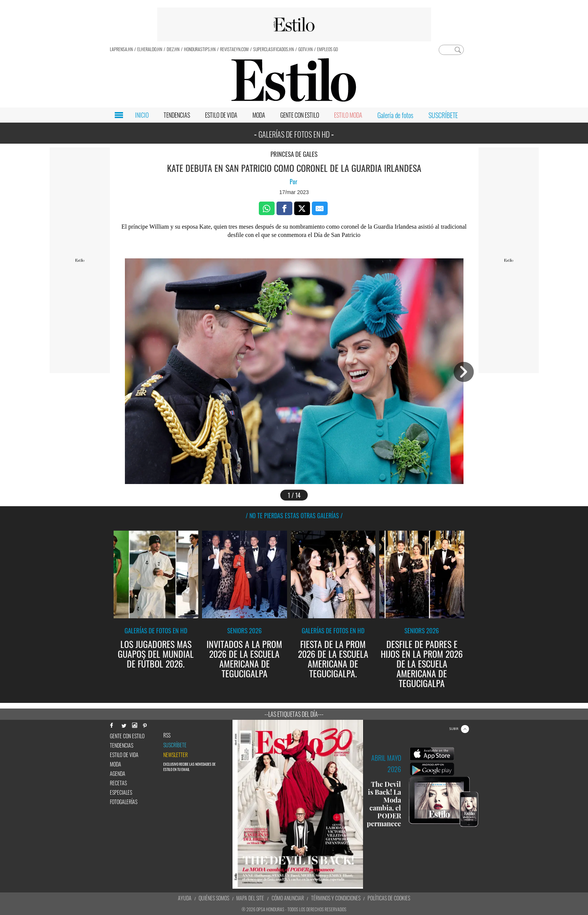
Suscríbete (175, 745)
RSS (167, 735)
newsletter (175, 755)
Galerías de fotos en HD (156, 630)
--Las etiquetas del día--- (294, 714)
